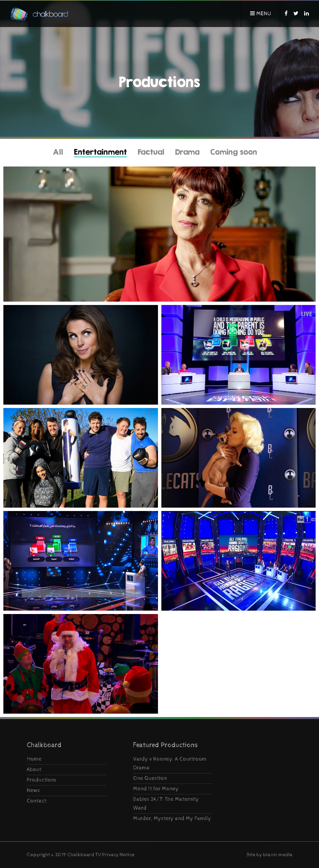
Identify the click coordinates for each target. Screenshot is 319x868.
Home (34, 759)
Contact (36, 801)
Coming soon (234, 152)
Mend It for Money (156, 789)
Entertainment (100, 152)
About (34, 770)
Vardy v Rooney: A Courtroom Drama (170, 763)
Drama (187, 152)
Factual (151, 152)
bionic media (278, 855)
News (33, 790)
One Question (150, 778)
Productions (42, 780)
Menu (261, 14)
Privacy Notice (118, 855)
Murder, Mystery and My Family (172, 819)
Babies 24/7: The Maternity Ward (166, 804)
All (58, 152)
